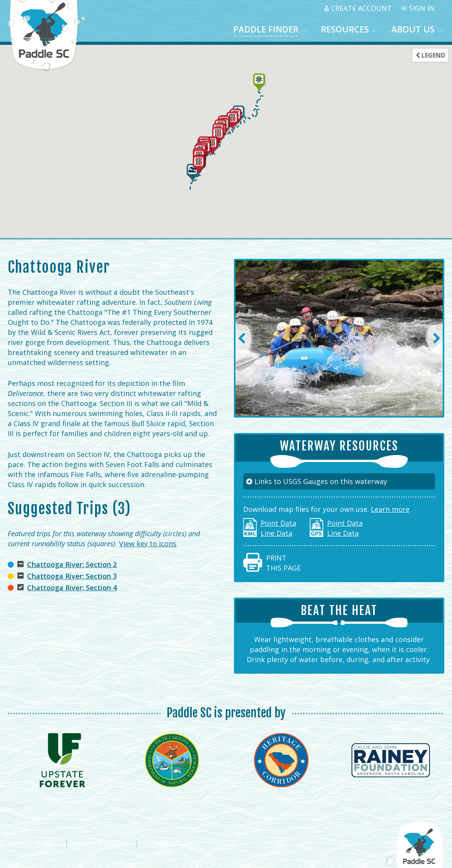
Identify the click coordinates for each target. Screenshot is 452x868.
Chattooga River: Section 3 (72, 576)
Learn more (390, 509)
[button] (232, 121)
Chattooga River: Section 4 (72, 588)
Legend (430, 55)
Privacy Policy (101, 844)
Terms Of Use (32, 844)
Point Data (278, 523)
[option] (339, 338)
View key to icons (148, 544)
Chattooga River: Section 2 (72, 564)
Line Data (276, 533)
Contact (161, 844)
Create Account (358, 8)
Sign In (418, 8)
